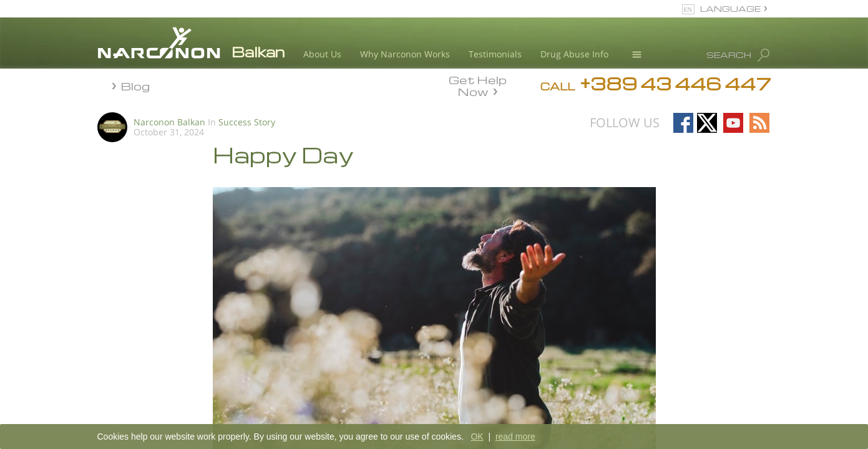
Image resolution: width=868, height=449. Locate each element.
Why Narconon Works (405, 54)
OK (477, 437)
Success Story (247, 122)
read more (515, 437)
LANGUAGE (730, 8)
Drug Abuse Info (574, 54)
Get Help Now (478, 85)
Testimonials (495, 54)
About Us (322, 54)
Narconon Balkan (169, 122)
